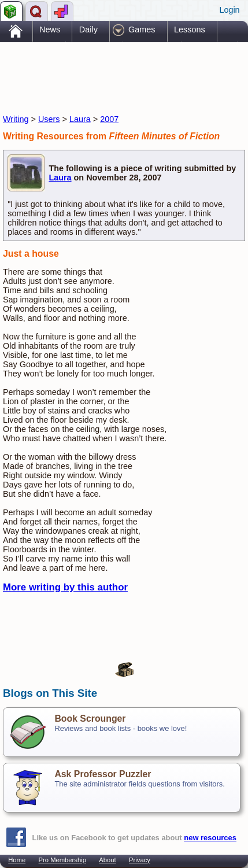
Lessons (190, 29)
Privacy (140, 860)
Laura (80, 119)
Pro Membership (62, 860)
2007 (109, 119)
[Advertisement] (95, 68)
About (107, 860)
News (50, 29)
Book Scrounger (90, 719)
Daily (88, 29)
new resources (210, 838)
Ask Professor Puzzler (103, 774)
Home (17, 860)
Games (142, 29)
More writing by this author (65, 587)
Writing (16, 119)
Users (49, 119)
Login (229, 10)
